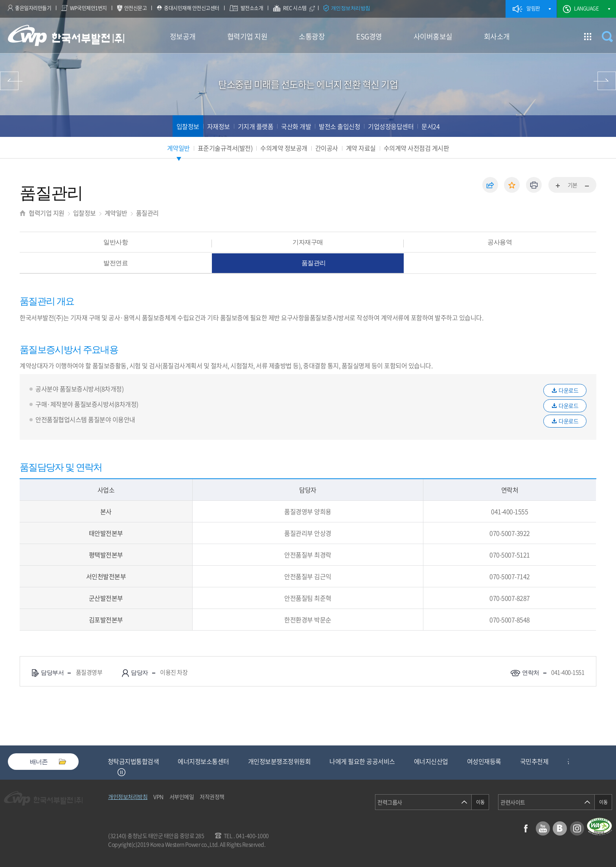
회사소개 (497, 36)
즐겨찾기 (512, 185)
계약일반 (178, 148)
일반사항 (116, 242)
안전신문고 (136, 8)
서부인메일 (182, 797)
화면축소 (587, 186)
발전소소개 (252, 8)
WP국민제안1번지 (88, 8)
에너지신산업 (496, 761)
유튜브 (543, 828)
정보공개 (183, 36)
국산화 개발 (296, 126)
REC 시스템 (300, 9)
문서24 (430, 126)
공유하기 (490, 185)
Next (131, 772)
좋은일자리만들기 (33, 8)
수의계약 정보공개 (284, 148)
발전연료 (116, 263)
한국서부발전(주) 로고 (66, 36)
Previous (112, 772)
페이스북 (526, 828)
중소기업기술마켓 (131, 761)
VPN (158, 797)
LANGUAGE (586, 8)
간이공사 (327, 148)
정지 (121, 772)
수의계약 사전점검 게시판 (416, 148)
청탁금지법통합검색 (198, 761)
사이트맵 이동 (587, 36)
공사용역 (500, 242)
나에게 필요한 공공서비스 (427, 761)
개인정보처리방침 (351, 8)
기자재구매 (308, 242)
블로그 (560, 828)
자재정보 (219, 126)
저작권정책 (212, 797)
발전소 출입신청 (339, 126)
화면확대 (558, 186)
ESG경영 (369, 36)
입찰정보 (188, 126)
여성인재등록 (549, 761)
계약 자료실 (361, 148)
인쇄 (534, 185)
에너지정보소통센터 (268, 761)
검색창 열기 (607, 36)
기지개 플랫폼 (256, 126)
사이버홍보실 (433, 36)
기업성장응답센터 (391, 126)
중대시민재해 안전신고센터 (192, 8)
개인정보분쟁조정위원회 (344, 761)
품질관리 (147, 213)
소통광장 (312, 36)
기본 (573, 185)
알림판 (533, 8)
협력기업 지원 (247, 36)
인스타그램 (577, 828)
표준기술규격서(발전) (225, 148)
